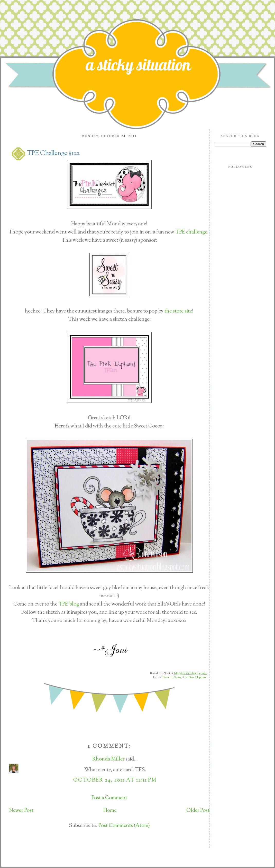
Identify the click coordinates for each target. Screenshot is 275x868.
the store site (178, 311)
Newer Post (21, 811)
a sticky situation (138, 64)
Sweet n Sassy (172, 677)
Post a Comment (109, 798)
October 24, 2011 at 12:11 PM (115, 780)
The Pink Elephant (195, 677)
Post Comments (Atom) (124, 826)
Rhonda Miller (108, 759)
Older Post (198, 811)
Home (110, 811)
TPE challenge (191, 232)
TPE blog (69, 604)
